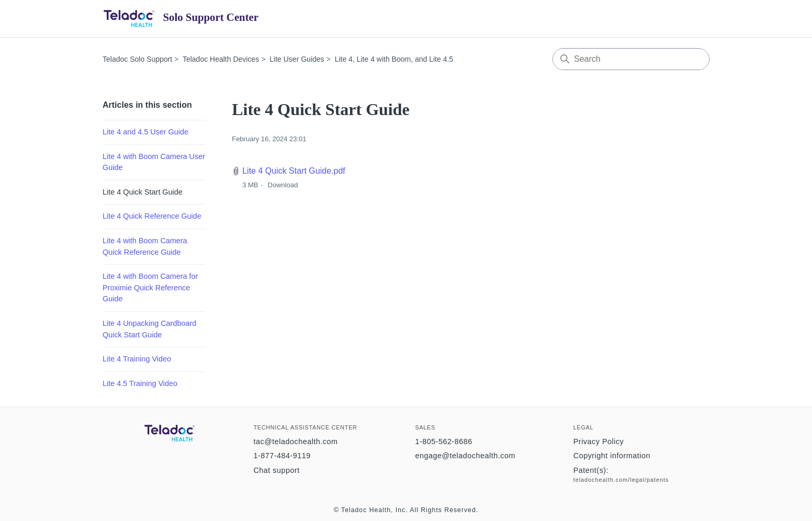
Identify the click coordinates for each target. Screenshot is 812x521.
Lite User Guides (297, 59)
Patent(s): (591, 470)
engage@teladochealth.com (465, 456)
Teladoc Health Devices (221, 59)
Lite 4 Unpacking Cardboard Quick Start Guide (149, 329)
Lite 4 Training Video (137, 359)
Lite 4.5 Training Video (140, 383)
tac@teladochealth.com (295, 441)
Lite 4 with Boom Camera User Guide (154, 162)
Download (283, 185)
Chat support (276, 470)
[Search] (631, 59)
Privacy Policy (599, 441)
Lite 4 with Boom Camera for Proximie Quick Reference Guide (150, 287)
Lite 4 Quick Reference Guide (152, 216)
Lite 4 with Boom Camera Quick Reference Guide (145, 246)
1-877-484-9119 (282, 456)
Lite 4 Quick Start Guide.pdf (294, 171)
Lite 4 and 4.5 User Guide (145, 132)
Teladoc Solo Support (137, 59)
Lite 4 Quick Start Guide (143, 192)
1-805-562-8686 (443, 441)
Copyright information (612, 456)
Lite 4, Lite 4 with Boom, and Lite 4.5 (394, 59)
